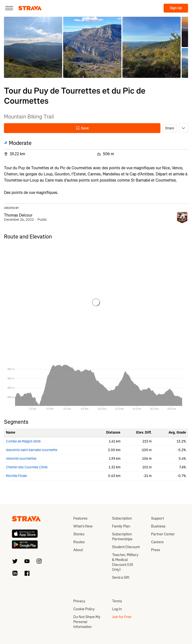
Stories (79, 534)
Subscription (122, 518)
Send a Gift (121, 577)
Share (170, 128)
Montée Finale (16, 476)
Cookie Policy (84, 609)
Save (82, 128)
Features (80, 518)
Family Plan (121, 526)
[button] (33, 47)
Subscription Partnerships (122, 537)
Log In (117, 609)
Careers (157, 542)
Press (155, 550)
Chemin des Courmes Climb (27, 467)
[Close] (9, 8)
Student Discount (126, 547)
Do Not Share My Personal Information (87, 622)
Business (158, 526)
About (78, 550)
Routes (79, 542)
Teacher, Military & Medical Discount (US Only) (125, 562)
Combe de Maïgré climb (23, 441)
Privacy (79, 601)
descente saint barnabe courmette (32, 450)
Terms (117, 601)
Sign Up (176, 8)
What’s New (83, 526)
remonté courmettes (21, 459)
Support (157, 518)
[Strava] (30, 8)
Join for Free (122, 617)
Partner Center (163, 534)
